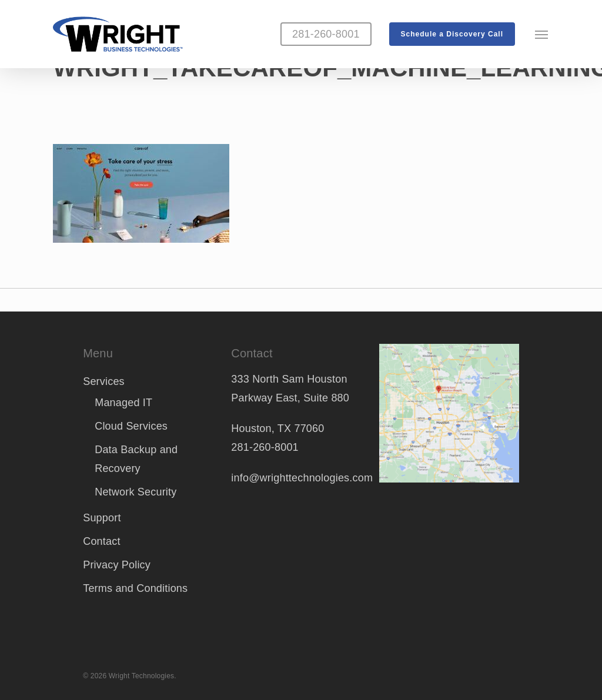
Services (104, 381)
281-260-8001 (265, 447)
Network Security (136, 492)
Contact (101, 541)
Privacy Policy (117, 565)
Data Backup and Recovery (136, 459)
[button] (542, 34)
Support (102, 518)
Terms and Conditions (135, 588)
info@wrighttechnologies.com (302, 478)
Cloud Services (131, 426)
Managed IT (123, 403)
